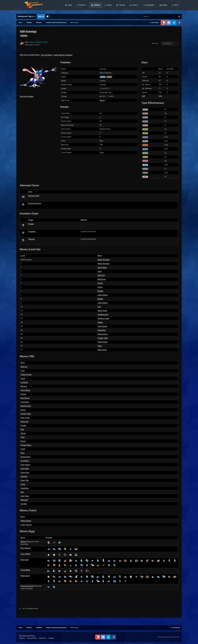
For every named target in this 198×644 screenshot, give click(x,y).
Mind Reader (26, 548)
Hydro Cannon (26, 525)
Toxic (23, 371)
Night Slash (102, 268)
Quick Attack (103, 295)
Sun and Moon (47, 55)
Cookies (51, 638)
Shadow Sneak (104, 318)
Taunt (23, 378)
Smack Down (26, 406)
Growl (100, 287)
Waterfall (24, 500)
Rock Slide (25, 469)
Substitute (102, 330)
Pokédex (109, 6)
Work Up (24, 367)
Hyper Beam (25, 390)
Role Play (101, 275)
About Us (94, 6)
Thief (23, 437)
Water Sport (25, 576)
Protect (23, 394)
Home (82, 6)
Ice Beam (24, 382)
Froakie (31, 224)
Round (23, 441)
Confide (24, 504)
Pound (100, 283)
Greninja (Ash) (34, 196)
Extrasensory (103, 334)
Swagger (24, 476)
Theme (22, 638)
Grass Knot (25, 473)
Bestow (23, 542)
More (176, 6)
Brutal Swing (26, 457)
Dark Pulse (25, 496)
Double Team (103, 338)
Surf (22, 492)
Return (23, 410)
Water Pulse (102, 311)
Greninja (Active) (35, 203)
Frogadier (32, 232)
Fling (22, 453)
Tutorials (134, 6)
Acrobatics (25, 461)
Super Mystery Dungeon (63, 55)
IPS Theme (23, 636)
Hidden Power (26, 375)
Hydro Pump (103, 342)
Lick (99, 307)
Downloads (162, 6)
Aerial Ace (25, 422)
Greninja (31, 239)
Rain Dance (25, 398)
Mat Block (102, 279)
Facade (23, 425)
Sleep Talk (25, 480)
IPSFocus (32, 636)
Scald (23, 449)
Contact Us (42, 638)
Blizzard (24, 386)
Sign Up (41, 16)
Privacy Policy (32, 638)
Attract (23, 433)
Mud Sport (25, 560)
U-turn (23, 484)
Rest (22, 429)
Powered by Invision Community (168, 637)
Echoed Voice (26, 445)
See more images (27, 96)
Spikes (100, 322)
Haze (100, 271)
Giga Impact (25, 465)
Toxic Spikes (26, 554)
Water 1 (103, 100)
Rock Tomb (25, 418)
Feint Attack (102, 326)
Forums (147, 6)
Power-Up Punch (27, 586)
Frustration (25, 402)
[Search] (150, 16)
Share (155, 43)
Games (121, 6)
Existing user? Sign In (27, 16)
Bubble (100, 291)
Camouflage (25, 570)
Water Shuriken (104, 260)
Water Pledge (26, 521)
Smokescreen (103, 315)
